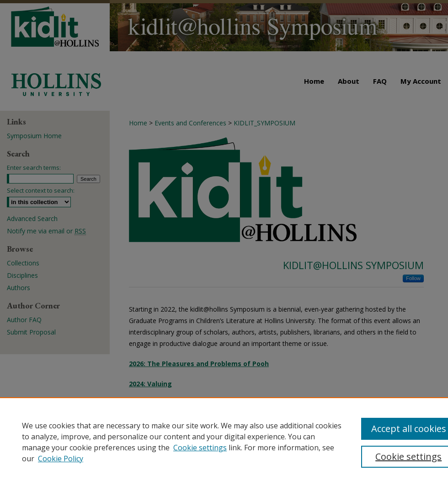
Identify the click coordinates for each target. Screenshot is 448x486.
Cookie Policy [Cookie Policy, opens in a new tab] (61, 459)
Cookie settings (200, 448)
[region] (224, 442)
